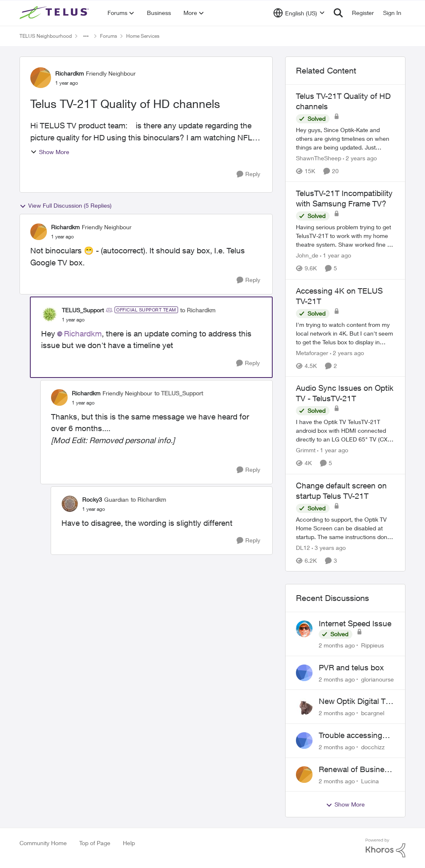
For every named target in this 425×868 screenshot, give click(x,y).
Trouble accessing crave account (351, 736)
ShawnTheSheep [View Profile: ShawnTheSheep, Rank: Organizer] (319, 158)
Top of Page (95, 843)
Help (129, 843)
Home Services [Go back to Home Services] (143, 36)
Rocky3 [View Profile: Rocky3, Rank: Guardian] (92, 499)
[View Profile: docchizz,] (304, 740)
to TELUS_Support (179, 393)
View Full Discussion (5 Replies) (66, 206)
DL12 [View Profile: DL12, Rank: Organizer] (303, 548)
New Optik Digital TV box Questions (355, 701)
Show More (50, 152)
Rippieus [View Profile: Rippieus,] (372, 645)
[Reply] (248, 174)
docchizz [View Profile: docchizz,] (373, 747)
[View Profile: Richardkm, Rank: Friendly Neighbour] (41, 78)
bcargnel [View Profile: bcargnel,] (373, 713)
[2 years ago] (360, 158)
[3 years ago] (329, 548)
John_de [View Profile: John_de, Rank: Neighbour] (307, 256)
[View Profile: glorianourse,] (304, 673)
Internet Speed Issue (355, 623)
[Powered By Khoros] (386, 848)
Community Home (43, 843)
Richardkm (83, 333)
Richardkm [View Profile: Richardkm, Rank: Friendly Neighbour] (70, 73)
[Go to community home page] (55, 13)
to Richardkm (198, 310)
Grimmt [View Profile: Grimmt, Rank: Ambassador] (306, 450)
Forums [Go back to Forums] (109, 36)
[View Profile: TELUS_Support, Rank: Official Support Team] (49, 314)
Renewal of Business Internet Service (356, 770)
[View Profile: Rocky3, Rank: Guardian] (70, 504)
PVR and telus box (351, 667)
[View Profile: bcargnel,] (304, 706)
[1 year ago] (336, 256)
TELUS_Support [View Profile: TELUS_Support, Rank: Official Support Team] (83, 310)
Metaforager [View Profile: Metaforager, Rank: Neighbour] (312, 353)
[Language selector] (299, 13)
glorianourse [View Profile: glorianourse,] (377, 679)
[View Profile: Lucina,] (304, 775)
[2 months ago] (337, 645)
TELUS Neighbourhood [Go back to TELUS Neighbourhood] (46, 36)
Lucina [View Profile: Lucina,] (370, 781)
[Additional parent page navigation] (86, 36)
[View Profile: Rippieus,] (304, 629)
